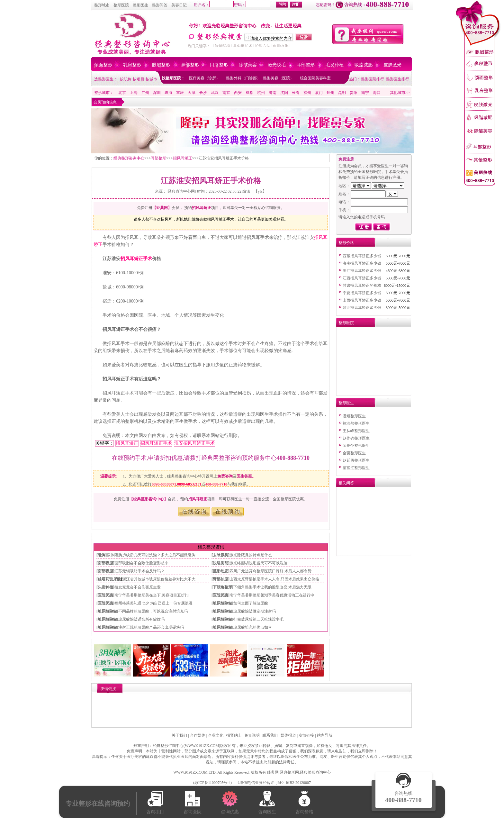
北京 (122, 93)
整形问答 (160, 5)
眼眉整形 (161, 65)
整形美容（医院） (278, 78)
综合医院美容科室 (315, 78)
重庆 (180, 93)
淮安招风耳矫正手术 (194, 443)
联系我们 (270, 735)
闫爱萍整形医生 (356, 446)
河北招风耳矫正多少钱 (362, 308)
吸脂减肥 (364, 65)
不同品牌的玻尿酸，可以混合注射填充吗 (153, 611)
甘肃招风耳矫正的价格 (362, 286)
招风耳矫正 (183, 158)
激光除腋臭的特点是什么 (251, 555)
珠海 (168, 93)
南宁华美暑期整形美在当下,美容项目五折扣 (152, 595)
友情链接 (306, 735)
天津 (192, 93)
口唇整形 (219, 65)
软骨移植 (222, 46)
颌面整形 (103, 65)
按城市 (151, 79)
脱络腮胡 (221, 563)
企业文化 (216, 735)
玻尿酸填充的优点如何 (253, 627)
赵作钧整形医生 (356, 438)
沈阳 (284, 93)
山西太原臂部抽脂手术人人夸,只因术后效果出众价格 (274, 579)
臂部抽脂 (221, 579)
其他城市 (398, 93)
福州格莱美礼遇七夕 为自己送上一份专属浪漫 (153, 603)
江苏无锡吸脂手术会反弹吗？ (139, 571)
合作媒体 (198, 735)
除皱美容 (248, 65)
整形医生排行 (398, 79)
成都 (249, 93)
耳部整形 (306, 65)
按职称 (126, 79)
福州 (307, 93)
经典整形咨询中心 (129, 158)
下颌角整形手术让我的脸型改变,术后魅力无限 (272, 587)
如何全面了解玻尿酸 (251, 603)
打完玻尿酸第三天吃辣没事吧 (258, 619)
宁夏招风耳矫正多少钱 (362, 293)
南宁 (365, 93)
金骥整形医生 (354, 453)
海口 (377, 93)
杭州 (261, 93)
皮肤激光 (392, 65)
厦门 (319, 93)
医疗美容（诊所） (204, 78)
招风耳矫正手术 (136, 259)
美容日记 (179, 5)
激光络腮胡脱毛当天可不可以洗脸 (258, 563)
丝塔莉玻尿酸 (109, 579)
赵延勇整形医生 (356, 460)
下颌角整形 (222, 587)
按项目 (139, 79)
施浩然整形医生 (356, 423)
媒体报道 (288, 735)
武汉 (215, 93)
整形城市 (102, 5)
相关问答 (346, 483)
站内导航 (325, 735)
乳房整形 (132, 65)
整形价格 (346, 243)
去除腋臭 (221, 555)
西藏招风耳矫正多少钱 (362, 256)
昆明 (342, 93)
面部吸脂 (105, 563)
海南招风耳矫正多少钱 (362, 263)
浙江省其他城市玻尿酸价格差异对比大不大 (159, 579)
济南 (273, 93)
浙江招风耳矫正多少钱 (362, 271)
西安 (238, 93)
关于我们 (179, 735)
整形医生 (140, 5)
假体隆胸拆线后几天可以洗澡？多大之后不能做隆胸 (151, 555)
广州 (145, 93)
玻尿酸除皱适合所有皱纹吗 (141, 619)
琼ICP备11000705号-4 (212, 783)
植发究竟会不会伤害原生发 (138, 587)
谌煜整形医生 (354, 416)
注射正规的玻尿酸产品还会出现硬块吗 (151, 627)
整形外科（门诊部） (243, 78)
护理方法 (263, 46)
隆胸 (102, 555)
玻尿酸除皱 (222, 603)
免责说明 (252, 735)
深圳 (157, 93)
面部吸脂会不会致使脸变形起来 (141, 563)
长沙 (203, 93)
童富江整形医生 (356, 468)
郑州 (330, 93)
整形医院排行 (373, 79)
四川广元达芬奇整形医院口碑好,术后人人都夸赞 (270, 571)
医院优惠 (105, 595)
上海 (134, 93)
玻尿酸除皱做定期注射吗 (255, 611)
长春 (296, 93)
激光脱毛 (277, 65)
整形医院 (121, 5)
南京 (226, 93)
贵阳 (354, 93)
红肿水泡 (281, 46)
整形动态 (221, 571)
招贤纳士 (234, 735)
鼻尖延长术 (243, 46)
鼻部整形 (190, 65)
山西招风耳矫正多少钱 (362, 300)
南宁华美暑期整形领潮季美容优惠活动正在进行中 (272, 595)
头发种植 (105, 587)
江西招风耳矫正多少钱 (362, 278)
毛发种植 (335, 65)
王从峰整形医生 (356, 431)
